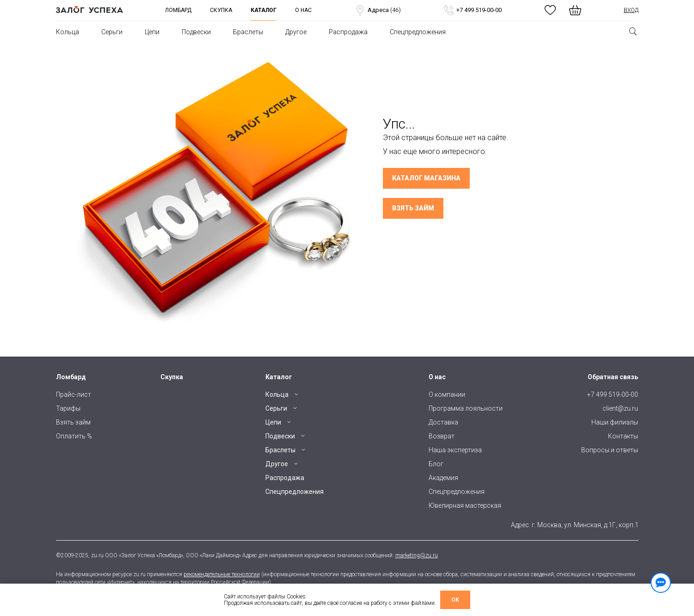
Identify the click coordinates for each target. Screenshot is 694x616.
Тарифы (68, 408)
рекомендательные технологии (222, 574)
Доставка (443, 422)
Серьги (112, 32)
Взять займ (413, 208)
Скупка (221, 10)
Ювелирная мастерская (465, 505)
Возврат (442, 436)
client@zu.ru (620, 408)
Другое (296, 32)
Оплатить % (74, 436)
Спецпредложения (418, 32)
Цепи (152, 32)
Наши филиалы (615, 422)
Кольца (68, 32)
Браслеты (248, 32)
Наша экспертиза (455, 450)
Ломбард (178, 10)
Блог (436, 464)
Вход (631, 10)
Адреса (378, 10)
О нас (303, 10)
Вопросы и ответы (610, 450)
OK (455, 600)
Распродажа (348, 32)
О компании (447, 394)
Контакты (623, 436)
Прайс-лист (74, 394)
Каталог (264, 10)
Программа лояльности (466, 408)
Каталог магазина (426, 178)
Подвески (196, 32)
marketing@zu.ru (417, 555)
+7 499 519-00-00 (472, 10)
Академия (443, 478)
